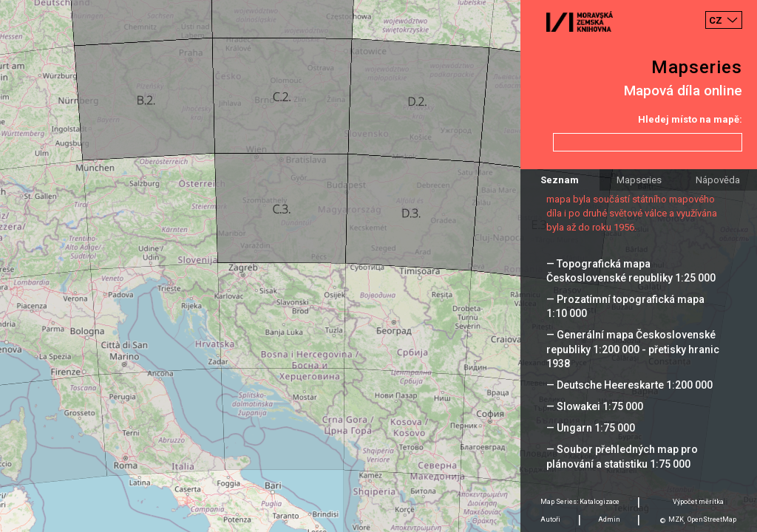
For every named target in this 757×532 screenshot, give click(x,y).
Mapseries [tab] (639, 180)
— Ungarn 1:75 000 (591, 428)
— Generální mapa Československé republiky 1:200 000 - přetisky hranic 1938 (633, 349)
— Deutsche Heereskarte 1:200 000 (629, 385)
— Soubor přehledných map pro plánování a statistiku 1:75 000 (622, 456)
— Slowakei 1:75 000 (595, 406)
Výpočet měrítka (698, 502)
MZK (676, 519)
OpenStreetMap (712, 519)
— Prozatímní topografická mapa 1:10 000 (625, 306)
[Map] (378, 266)
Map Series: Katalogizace (580, 502)
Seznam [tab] (560, 180)
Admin (609, 519)
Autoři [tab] (550, 519)
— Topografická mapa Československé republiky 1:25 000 (631, 271)
